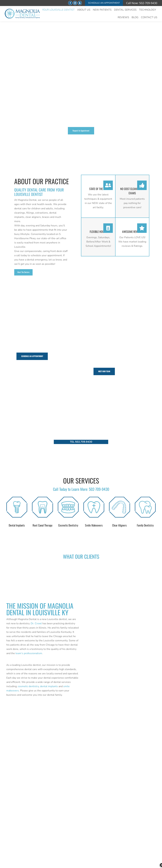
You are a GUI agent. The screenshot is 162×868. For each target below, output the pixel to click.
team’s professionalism (29, 653)
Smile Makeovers (94, 525)
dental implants (49, 686)
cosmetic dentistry (28, 686)
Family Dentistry (145, 525)
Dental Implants (17, 525)
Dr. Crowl (36, 623)
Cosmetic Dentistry (68, 525)
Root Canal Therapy (42, 525)
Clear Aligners (119, 525)
